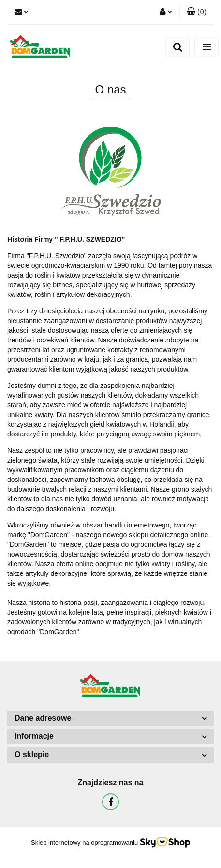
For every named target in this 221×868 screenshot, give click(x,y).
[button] (197, 12)
